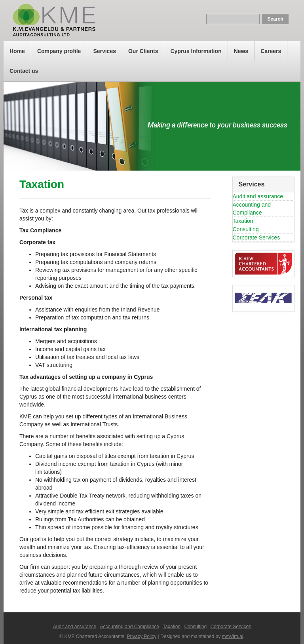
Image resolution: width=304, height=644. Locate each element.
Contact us (24, 71)
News (241, 51)
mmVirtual (233, 636)
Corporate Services (256, 237)
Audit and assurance (258, 196)
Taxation (243, 221)
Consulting (246, 229)
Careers (271, 51)
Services (104, 51)
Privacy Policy (142, 636)
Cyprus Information (196, 51)
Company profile (59, 51)
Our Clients (143, 51)
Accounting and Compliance (130, 627)
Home (17, 51)
